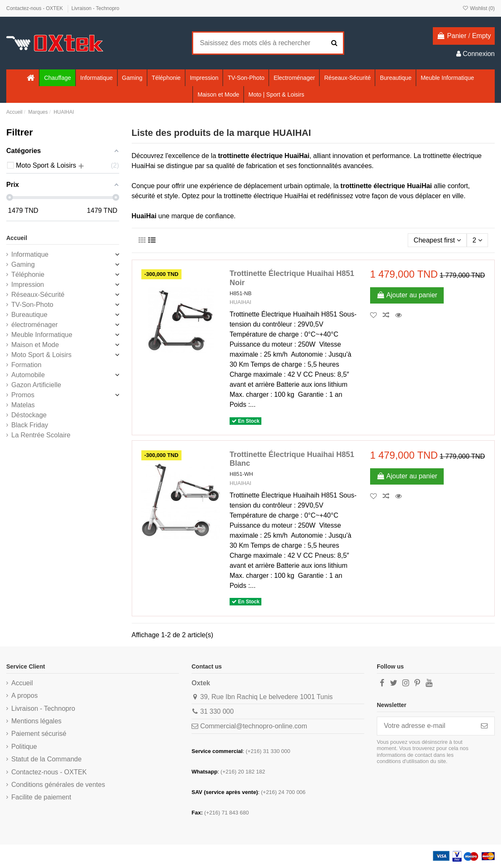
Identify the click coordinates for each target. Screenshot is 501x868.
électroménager (35, 325)
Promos (23, 395)
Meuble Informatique (42, 335)
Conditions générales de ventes (58, 785)
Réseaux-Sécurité (38, 295)
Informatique (30, 254)
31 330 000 (217, 711)
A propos (24, 696)
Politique (24, 747)
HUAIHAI (240, 302)
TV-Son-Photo (32, 305)
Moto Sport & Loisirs (41, 355)
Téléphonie (28, 274)
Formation (26, 365)
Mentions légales (36, 721)
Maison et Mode (35, 345)
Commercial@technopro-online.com (254, 726)
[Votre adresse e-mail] (426, 726)
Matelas (23, 405)
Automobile (28, 375)
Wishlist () (478, 8)
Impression (28, 285)
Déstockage (29, 415)
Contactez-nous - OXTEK (35, 8)
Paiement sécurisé (39, 734)
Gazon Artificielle (36, 385)
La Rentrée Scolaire (41, 435)
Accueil (17, 238)
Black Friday (30, 425)
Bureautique (29, 315)
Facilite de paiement (41, 797)
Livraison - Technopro (96, 8)
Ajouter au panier (407, 295)
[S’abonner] (484, 726)
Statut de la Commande (46, 759)
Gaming (23, 264)
